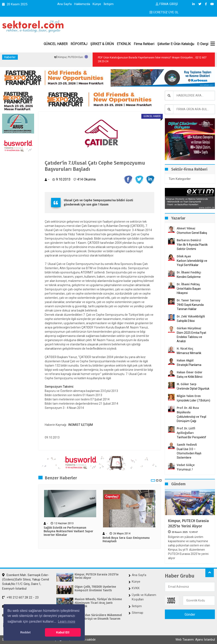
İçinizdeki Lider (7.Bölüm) (193, 400)
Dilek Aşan (184, 256)
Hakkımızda (82, 4)
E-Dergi (203, 44)
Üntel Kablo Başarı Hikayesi (189, 291)
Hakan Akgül (185, 361)
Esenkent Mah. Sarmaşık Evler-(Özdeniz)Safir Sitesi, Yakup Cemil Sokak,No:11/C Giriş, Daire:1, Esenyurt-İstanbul (26, 582)
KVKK (136, 588)
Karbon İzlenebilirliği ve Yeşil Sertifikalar (192, 263)
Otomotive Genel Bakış (192, 233)
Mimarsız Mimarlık (189, 353)
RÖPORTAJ (79, 44)
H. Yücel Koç (185, 349)
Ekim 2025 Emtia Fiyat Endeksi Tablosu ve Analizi (191, 337)
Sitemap (138, 613)
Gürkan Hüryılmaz (189, 328)
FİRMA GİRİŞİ (167, 4)
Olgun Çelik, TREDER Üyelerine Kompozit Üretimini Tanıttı (95, 589)
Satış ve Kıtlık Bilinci (190, 377)
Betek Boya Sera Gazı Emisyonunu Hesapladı (126, 540)
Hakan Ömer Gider (190, 372)
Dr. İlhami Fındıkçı (189, 272)
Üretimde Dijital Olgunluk (193, 389)
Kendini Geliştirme (189, 277)
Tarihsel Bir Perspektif (191, 437)
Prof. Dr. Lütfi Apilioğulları (186, 431)
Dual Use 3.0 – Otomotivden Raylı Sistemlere (189, 453)
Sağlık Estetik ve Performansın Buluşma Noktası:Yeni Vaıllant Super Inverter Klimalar (68, 531)
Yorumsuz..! (185, 469)
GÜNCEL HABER (56, 44)
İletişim (109, 4)
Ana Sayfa (64, 4)
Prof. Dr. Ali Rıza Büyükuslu (188, 410)
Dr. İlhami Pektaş (188, 284)
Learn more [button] (67, 621)
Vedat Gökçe (186, 465)
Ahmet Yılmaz (186, 228)
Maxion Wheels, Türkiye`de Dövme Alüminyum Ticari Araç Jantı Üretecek (98, 603)
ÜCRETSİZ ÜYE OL (164, 12)
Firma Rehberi (144, 44)
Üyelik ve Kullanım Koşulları (144, 597)
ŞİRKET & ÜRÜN (102, 44)
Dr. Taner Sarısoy (188, 300)
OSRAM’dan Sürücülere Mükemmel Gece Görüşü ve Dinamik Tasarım (98, 617)
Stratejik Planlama (189, 365)
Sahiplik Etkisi (186, 321)
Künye (97, 4)
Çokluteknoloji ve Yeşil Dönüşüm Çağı (191, 419)
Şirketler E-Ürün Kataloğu (176, 44)
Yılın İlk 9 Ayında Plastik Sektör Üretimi (192, 247)
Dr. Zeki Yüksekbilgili (191, 316)
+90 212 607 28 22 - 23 (20, 597)
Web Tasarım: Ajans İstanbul (195, 640)
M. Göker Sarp (187, 384)
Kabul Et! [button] (63, 632)
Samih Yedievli (187, 445)
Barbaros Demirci (189, 240)
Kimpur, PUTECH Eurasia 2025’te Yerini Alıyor (188, 523)
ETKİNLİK (124, 44)
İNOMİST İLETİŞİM (81, 425)
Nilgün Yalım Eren (189, 396)
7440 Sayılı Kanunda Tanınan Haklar (190, 307)
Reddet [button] (25, 632)
